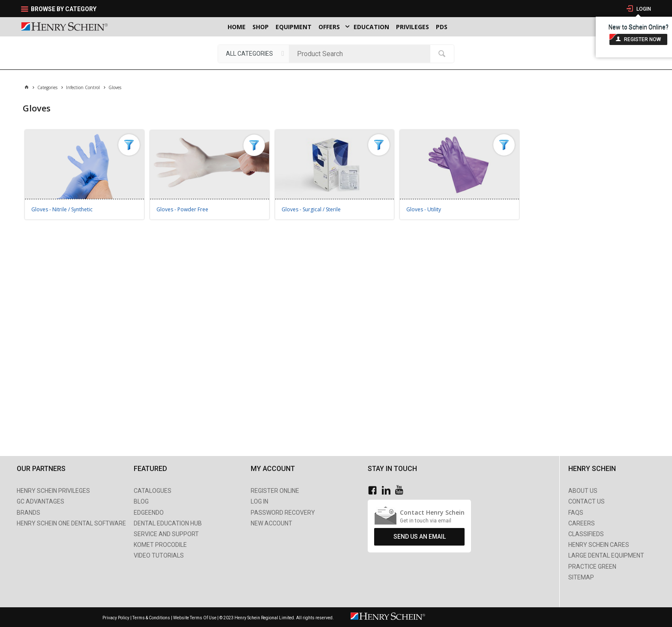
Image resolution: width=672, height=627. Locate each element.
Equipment (294, 27)
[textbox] (362, 54)
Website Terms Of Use (195, 618)
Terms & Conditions (151, 618)
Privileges (412, 27)
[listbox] (253, 54)
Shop (261, 27)
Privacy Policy (116, 618)
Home (237, 27)
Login (643, 9)
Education (371, 27)
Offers (329, 27)
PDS (442, 27)
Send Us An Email (420, 537)
